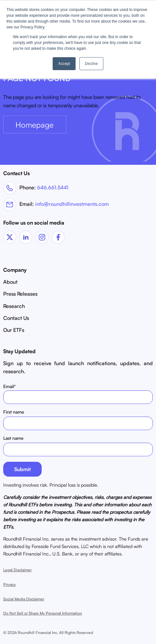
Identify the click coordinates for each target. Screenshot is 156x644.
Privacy (10, 584)
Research (14, 306)
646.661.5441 (53, 187)
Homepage (35, 125)
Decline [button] (91, 64)
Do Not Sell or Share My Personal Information (43, 613)
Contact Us (16, 318)
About (10, 282)
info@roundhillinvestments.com (72, 204)
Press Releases (20, 294)
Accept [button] (64, 64)
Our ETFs (14, 330)
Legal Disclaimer (17, 570)
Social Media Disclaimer (24, 599)
